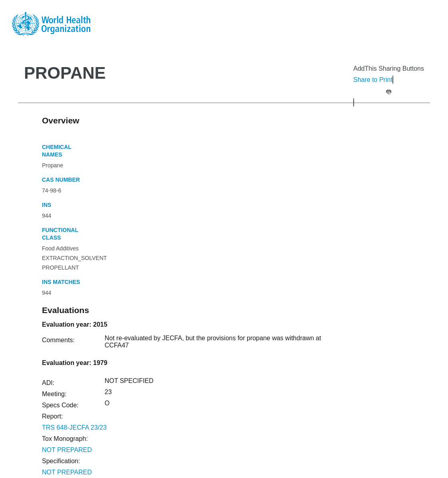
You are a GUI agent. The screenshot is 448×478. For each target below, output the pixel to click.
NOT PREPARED (67, 450)
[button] (389, 91)
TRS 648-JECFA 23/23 (74, 427)
